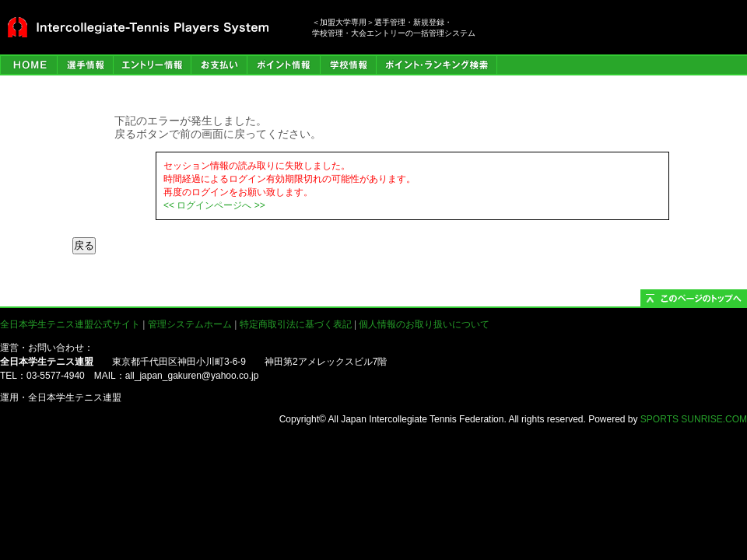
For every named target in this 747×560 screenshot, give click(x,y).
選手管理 (85, 65)
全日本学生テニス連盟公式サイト (70, 324)
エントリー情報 (152, 65)
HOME (28, 65)
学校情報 (348, 65)
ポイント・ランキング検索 (437, 65)
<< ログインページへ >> (214, 205)
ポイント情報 (283, 65)
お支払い (219, 65)
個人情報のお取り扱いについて (424, 324)
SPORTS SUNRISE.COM (694, 419)
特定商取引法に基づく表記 (296, 324)
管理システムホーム (190, 324)
